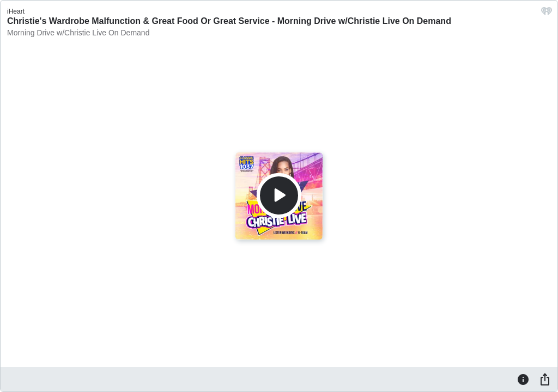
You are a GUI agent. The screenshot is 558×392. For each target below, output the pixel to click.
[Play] (279, 195)
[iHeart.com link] (547, 14)
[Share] (545, 379)
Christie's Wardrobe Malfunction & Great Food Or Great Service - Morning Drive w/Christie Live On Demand (229, 21)
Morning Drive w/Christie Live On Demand (78, 33)
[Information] (523, 379)
